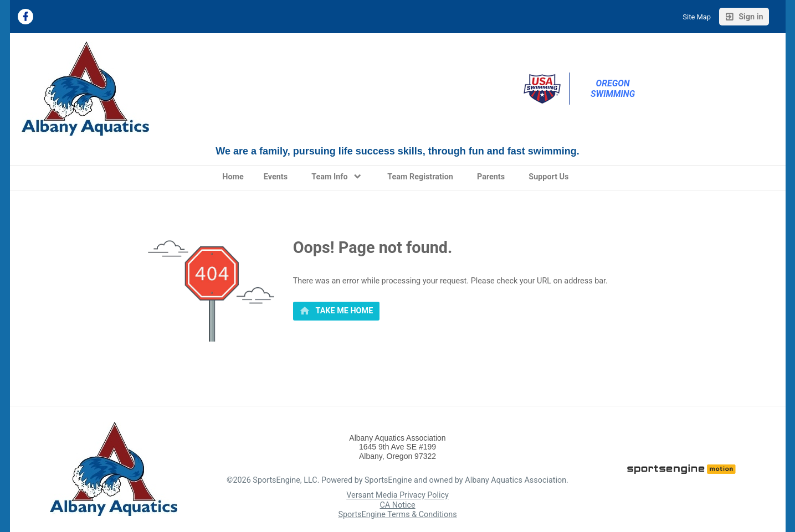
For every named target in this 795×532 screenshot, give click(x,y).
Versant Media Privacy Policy (397, 496)
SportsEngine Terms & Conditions (397, 515)
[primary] (336, 311)
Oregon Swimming (613, 89)
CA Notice (397, 505)
